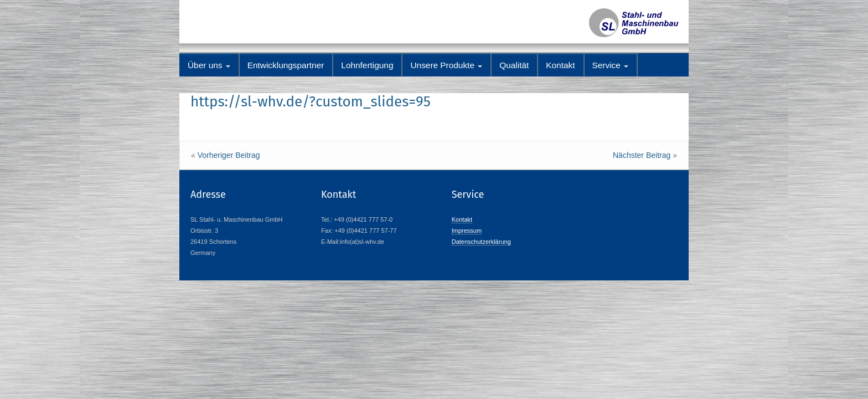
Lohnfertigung (367, 65)
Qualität (514, 65)
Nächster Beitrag (642, 155)
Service (611, 65)
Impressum (467, 231)
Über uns (209, 65)
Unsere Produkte (446, 65)
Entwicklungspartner (286, 65)
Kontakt (560, 65)
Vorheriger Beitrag (229, 155)
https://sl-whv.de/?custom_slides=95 (311, 102)
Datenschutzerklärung (481, 242)
